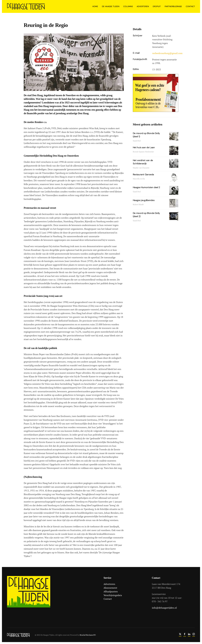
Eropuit (157, 6)
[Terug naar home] (26, 6)
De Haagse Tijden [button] (111, 6)
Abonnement (110, 588)
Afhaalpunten (110, 591)
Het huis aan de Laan (144, 147)
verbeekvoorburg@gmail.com (167, 53)
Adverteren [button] (143, 6)
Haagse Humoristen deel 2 (146, 187)
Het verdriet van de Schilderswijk (143, 162)
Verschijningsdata (112, 595)
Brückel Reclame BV (87, 635)
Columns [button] (128, 6)
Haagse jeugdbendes (144, 200)
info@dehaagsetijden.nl (164, 608)
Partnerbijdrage (173, 6)
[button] (74, 62)
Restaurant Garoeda (143, 174)
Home (95, 6)
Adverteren (109, 584)
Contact (190, 6)
